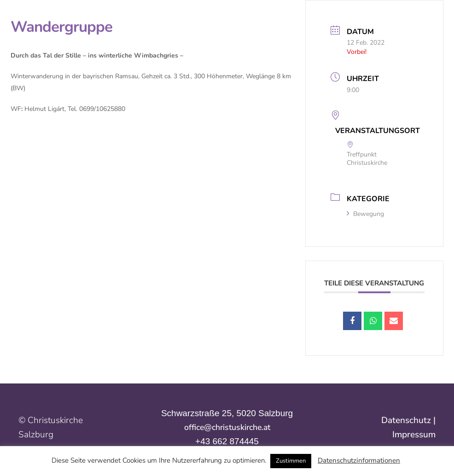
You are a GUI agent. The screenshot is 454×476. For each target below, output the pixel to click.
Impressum (414, 435)
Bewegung (365, 214)
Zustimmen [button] (291, 461)
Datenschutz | (408, 420)
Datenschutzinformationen (359, 460)
